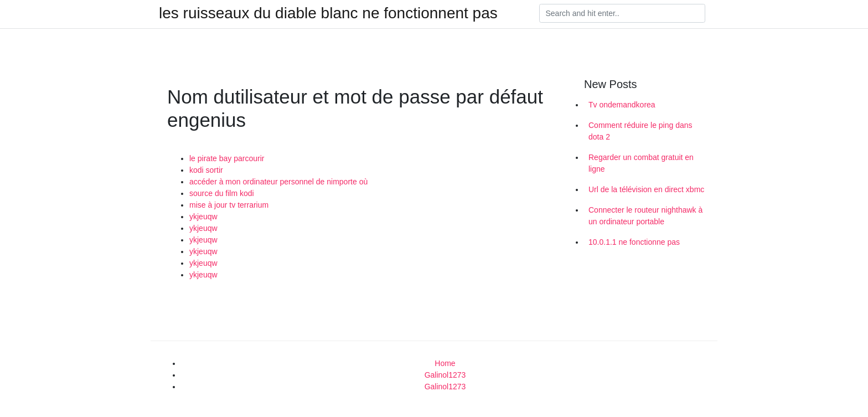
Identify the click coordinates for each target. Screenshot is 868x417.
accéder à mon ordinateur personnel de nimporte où (278, 182)
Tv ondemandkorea (622, 105)
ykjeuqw (203, 217)
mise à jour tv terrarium (229, 205)
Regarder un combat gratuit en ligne (641, 163)
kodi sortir (206, 170)
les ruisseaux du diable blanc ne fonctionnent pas (328, 13)
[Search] (622, 13)
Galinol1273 (445, 375)
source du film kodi (222, 193)
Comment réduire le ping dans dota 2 (640, 131)
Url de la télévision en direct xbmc (646, 189)
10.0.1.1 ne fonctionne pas (634, 242)
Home (445, 363)
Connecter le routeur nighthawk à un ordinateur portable (645, 216)
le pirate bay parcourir (227, 158)
